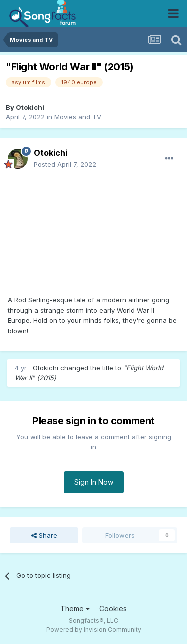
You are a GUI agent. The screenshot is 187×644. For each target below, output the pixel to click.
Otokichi (30, 107)
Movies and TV (78, 117)
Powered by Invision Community (94, 629)
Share (44, 535)
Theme (75, 608)
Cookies (113, 608)
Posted (65, 164)
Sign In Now (94, 482)
